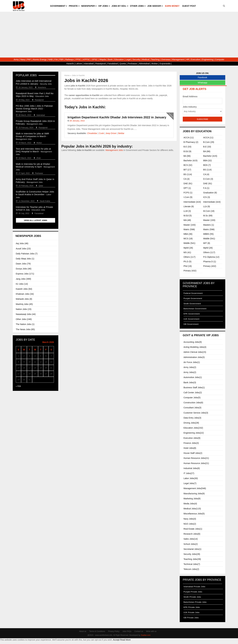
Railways (70, 59)
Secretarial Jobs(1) (192, 549)
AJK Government (191, 319)
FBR (61, 59)
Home (67, 75)
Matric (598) (189, 229)
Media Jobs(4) (190, 504)
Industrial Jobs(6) (192, 468)
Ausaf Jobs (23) (23, 249)
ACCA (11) (189, 138)
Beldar (121, 133)
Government (58, 6)
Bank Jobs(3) (190, 382)
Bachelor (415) (210, 156)
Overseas (166, 59)
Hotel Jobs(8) (190, 448)
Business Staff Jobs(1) (194, 387)
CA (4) (206, 174)
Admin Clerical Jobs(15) (195, 352)
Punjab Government (193, 298)
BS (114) (207, 170)
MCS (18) (188, 239)
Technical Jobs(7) (192, 564)
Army (16, 59)
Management (178, 59)
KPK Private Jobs (192, 607)
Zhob (38, 158)
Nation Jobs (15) (24, 309)
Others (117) (209, 252)
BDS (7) (207, 165)
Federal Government (193, 293)
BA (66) (207, 151)
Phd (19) (188, 266)
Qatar (41, 186)
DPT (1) (187, 188)
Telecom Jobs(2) (191, 569)
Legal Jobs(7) (190, 483)
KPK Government (192, 314)
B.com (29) (209, 142)
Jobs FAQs (127, 631)
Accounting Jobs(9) (193, 342)
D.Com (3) (208, 179)
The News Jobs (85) (25, 329)
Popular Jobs (26, 75)
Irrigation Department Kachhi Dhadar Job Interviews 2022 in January (117, 117)
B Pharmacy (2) (191, 142)
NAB (50, 59)
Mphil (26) (188, 248)
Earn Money (172, 6)
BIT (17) (187, 170)
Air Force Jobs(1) (192, 362)
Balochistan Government (195, 309)
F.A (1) (206, 188)
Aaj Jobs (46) (22, 243)
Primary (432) (210, 266)
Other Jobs (137, 6)
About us (83, 631)
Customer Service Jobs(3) (196, 413)
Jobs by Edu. (119, 6)
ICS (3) (207, 197)
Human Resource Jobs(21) (196, 458)
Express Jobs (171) (25, 274)
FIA (56, 59)
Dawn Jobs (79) (23, 264)
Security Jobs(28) (192, 554)
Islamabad (89, 64)
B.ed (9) (187, 151)
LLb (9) (207, 206)
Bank (110, 59)
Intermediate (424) (192, 202)
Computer (220, 59)
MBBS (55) (208, 234)
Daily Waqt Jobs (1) (25, 259)
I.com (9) (188, 197)
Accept (116, 640)
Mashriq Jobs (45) (24, 304)
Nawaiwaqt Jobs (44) (26, 314)
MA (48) (187, 220)
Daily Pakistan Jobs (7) (27, 254)
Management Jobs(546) (195, 488)
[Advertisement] (119, 35)
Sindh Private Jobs (192, 597)
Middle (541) (209, 239)
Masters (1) (209, 225)
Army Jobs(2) (190, 367)
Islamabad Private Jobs (194, 587)
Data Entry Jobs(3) (192, 418)
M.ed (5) (188, 216)
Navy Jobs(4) (190, 519)
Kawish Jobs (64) (24, 289)
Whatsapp (202, 83)
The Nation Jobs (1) (25, 324)
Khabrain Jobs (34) (25, 294)
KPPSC (86, 59)
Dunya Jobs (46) (24, 269)
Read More (125, 640)
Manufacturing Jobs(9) (194, 494)
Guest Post (189, 6)
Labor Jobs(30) (191, 478)
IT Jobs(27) (189, 473)
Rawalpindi (100, 64)
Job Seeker (154, 6)
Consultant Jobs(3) (192, 408)
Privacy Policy (114, 631)
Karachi (70, 64)
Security (136, 59)
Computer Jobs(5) (192, 398)
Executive (196, 59)
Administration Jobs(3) (194, 357)
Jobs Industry (190, 107)
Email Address (190, 96)
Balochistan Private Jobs (195, 602)
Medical (146, 59)
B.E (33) (187, 147)
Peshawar (132, 64)
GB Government (191, 324)
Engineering (208, 59)
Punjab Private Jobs (193, 592)
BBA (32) (207, 161)
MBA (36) (188, 234)
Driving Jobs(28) (191, 423)
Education (119, 59)
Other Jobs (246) (24, 319)
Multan (155, 64)
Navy (23, 59)
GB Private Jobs (191, 618)
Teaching (155, 59)
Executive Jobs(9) (192, 438)
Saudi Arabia (45, 201)
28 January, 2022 (77, 121)
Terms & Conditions (97, 631)
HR (188, 59)
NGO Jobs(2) (190, 524)
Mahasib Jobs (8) (24, 299)
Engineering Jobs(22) (194, 433)
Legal (128, 59)
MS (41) (187, 252)
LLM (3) (187, 211)
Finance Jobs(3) (191, 443)
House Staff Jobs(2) (193, 453)
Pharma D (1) (210, 262)
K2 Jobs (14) (22, 284)
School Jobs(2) (191, 544)
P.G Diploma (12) (211, 257)
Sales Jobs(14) (191, 539)
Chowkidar (92, 133)
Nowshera (42, 87)
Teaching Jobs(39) (192, 559)
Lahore (79, 64)
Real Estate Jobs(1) (193, 529)
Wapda (103, 59)
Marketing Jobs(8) (192, 499)
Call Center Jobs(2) (193, 393)
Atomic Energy (40, 59)
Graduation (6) (210, 193)
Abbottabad (144, 64)
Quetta (123, 64)
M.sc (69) (208, 216)
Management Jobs (114, 150)
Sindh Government (192, 304)
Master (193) (209, 220)
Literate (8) (189, 206)
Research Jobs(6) (192, 534)
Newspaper (88, 6)
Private (73, 6)
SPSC (95, 59)
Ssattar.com (146, 635)
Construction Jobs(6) (193, 403)
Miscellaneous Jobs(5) (194, 514)
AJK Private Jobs (191, 612)
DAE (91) (188, 183)
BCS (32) (188, 165)
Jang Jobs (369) (23, 279)
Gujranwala (165, 64)
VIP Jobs (103, 6)
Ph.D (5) (187, 262)
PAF (29, 59)
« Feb (18, 386)
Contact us (139, 631)
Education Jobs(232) (193, 428)
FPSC (78, 59)
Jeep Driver (111, 133)
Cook (101, 133)
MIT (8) (207, 243)
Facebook (202, 77)
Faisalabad (113, 64)
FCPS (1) (188, 193)
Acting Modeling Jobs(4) (195, 347)
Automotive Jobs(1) (193, 377)
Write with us (151, 631)
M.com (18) (209, 211)
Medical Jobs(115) (192, 509)
